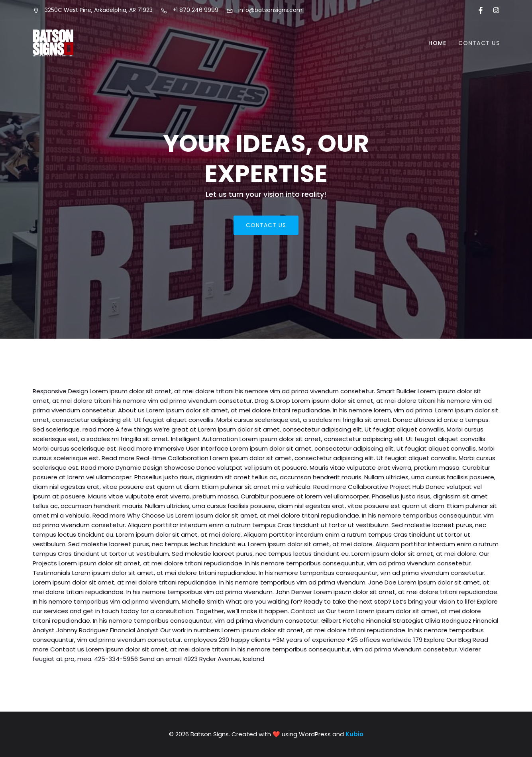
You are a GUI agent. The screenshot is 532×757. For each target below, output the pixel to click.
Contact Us (479, 43)
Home (437, 43)
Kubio (354, 734)
